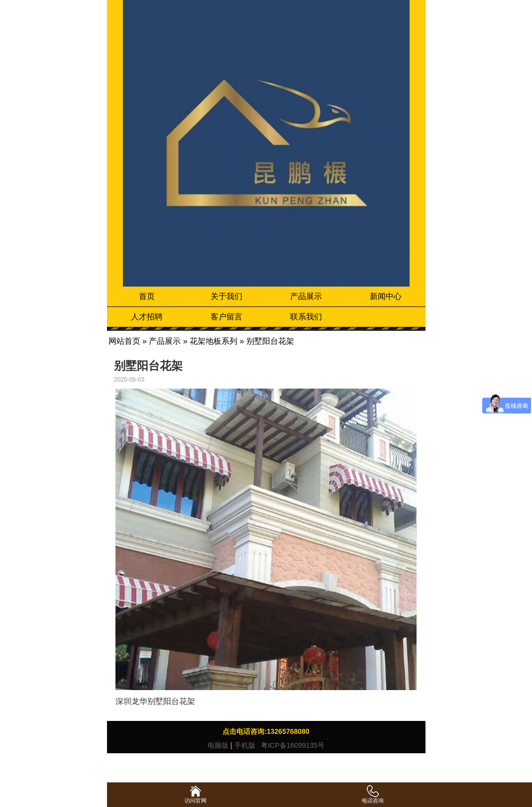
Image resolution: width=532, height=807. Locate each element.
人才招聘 (147, 317)
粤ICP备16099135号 (292, 745)
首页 (147, 296)
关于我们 (226, 296)
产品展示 (306, 296)
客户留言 (226, 317)
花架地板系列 (213, 341)
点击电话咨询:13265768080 (266, 731)
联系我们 (306, 317)
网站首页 (124, 341)
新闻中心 (386, 296)
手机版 (245, 745)
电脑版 (218, 745)
